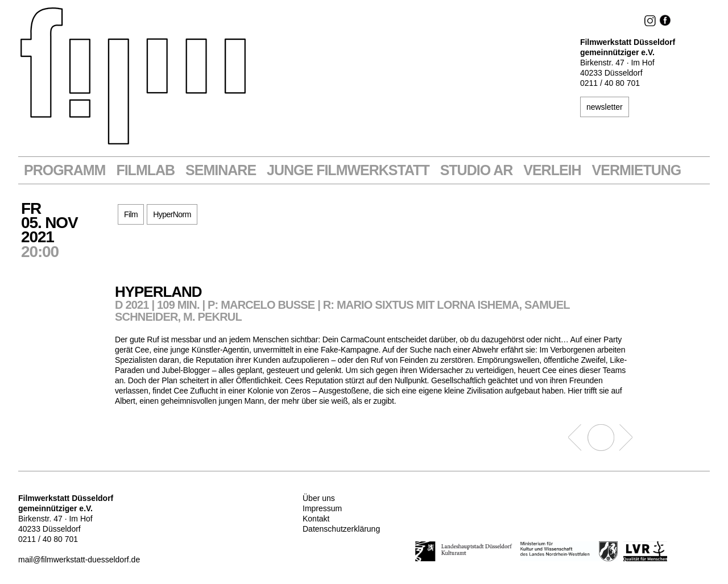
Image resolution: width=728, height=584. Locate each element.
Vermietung (637, 170)
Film (131, 214)
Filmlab (145, 170)
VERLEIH (552, 170)
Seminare (221, 170)
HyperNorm (172, 214)
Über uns (319, 498)
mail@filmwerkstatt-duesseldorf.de (79, 560)
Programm (65, 170)
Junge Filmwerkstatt (348, 170)
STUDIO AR (477, 170)
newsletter (605, 107)
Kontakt (316, 519)
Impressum (322, 508)
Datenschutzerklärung (341, 529)
